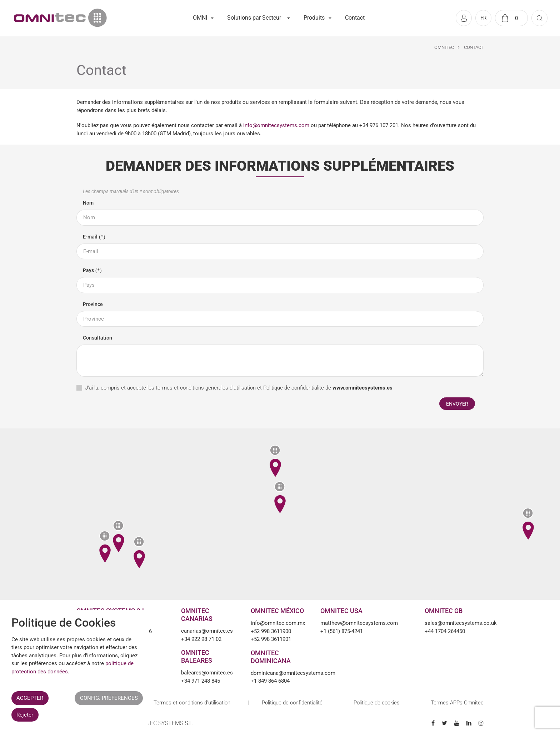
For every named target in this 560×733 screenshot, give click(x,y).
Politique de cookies (377, 703)
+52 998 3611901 (271, 639)
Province (93, 304)
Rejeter (25, 715)
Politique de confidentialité (294, 388)
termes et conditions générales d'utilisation (206, 388)
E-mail (90, 237)
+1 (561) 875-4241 (342, 631)
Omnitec (444, 47)
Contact (355, 18)
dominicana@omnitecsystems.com (280, 673)
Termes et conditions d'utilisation (192, 703)
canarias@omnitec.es (207, 631)
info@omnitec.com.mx (278, 623)
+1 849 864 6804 (270, 681)
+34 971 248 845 (201, 681)
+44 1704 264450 (445, 631)
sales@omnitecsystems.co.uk (454, 623)
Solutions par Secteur (254, 18)
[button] (280, 497)
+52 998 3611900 (271, 631)
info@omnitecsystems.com (276, 125)
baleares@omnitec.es (207, 673)
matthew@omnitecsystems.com (359, 623)
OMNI (200, 18)
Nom (88, 203)
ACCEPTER (30, 698)
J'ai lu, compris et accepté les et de (239, 388)
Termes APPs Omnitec (457, 703)
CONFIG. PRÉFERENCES (109, 698)
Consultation (97, 338)
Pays (88, 270)
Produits (314, 18)
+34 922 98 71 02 (201, 639)
